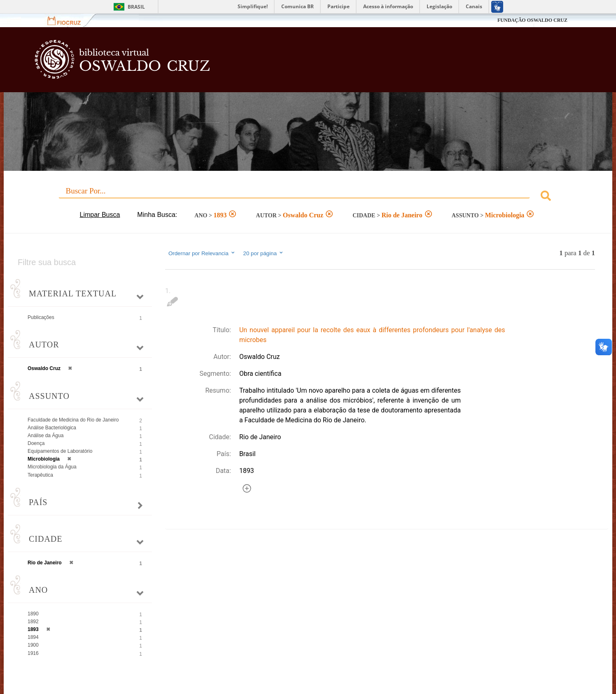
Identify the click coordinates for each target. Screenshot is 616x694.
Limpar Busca (100, 215)
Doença (36, 443)
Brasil (136, 7)
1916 (33, 653)
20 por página (264, 253)
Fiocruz (69, 20)
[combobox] (308, 197)
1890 (33, 614)
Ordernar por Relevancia (202, 253)
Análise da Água (45, 435)
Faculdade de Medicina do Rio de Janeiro (73, 420)
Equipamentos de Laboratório (60, 451)
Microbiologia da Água (52, 467)
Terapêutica (40, 475)
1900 (33, 645)
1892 (33, 622)
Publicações (41, 317)
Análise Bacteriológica (52, 428)
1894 (33, 637)
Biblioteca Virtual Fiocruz (266, 64)
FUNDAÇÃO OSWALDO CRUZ (532, 20)
